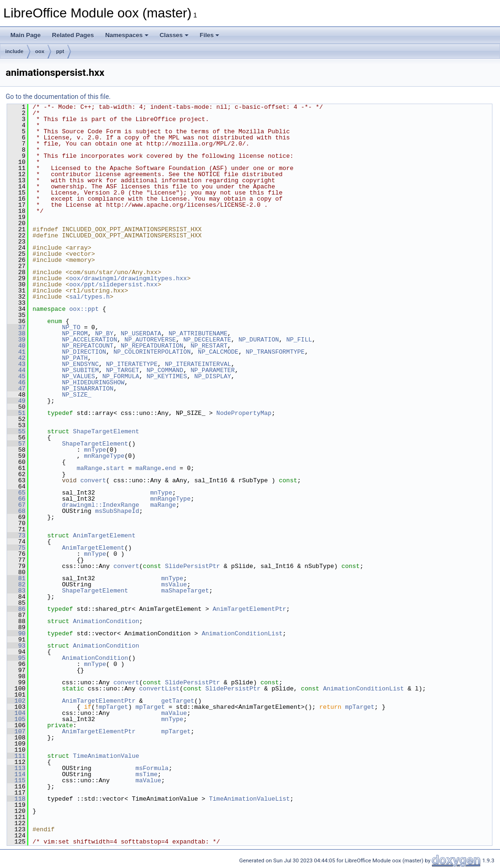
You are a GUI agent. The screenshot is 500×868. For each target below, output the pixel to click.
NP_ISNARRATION (87, 389)
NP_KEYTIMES (167, 376)
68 (16, 511)
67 (16, 505)
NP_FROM (75, 333)
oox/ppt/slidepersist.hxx (113, 284)
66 (16, 499)
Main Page (25, 35)
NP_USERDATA (141, 333)
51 (16, 413)
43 (16, 364)
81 (16, 578)
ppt (60, 51)
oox (40, 51)
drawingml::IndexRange (100, 505)
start (115, 468)
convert (93, 480)
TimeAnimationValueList (249, 799)
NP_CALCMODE (218, 352)
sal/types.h (90, 297)
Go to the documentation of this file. (58, 97)
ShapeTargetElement (106, 431)
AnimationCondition (106, 621)
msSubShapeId (117, 511)
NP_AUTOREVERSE (150, 340)
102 (16, 701)
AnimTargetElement (104, 535)
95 (16, 658)
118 (16, 799)
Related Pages (73, 35)
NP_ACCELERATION (89, 340)
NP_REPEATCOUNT (87, 346)
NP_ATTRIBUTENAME (198, 333)
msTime (146, 774)
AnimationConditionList (242, 633)
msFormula (152, 768)
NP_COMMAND (165, 370)
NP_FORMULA (121, 376)
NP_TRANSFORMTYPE (275, 352)
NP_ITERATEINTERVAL (198, 364)
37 (16, 327)
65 (16, 493)
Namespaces (127, 35)
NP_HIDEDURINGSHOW (93, 382)
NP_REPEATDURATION (152, 346)
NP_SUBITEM (80, 370)
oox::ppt (84, 309)
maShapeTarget (185, 591)
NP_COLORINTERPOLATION (152, 352)
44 (16, 370)
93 (16, 646)
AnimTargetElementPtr (249, 609)
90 (16, 633)
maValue (174, 713)
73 (16, 535)
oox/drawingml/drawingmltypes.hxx (128, 278)
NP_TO (71, 327)
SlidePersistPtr (193, 566)
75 (16, 548)
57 (16, 444)
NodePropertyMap (244, 413)
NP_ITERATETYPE (132, 364)
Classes (174, 35)
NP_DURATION (259, 340)
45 (16, 376)
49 (16, 401)
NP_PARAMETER (213, 370)
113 (16, 768)
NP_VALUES (78, 376)
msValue (174, 584)
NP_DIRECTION (84, 352)
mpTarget (113, 707)
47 (16, 389)
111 (16, 756)
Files (210, 35)
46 (16, 382)
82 (16, 584)
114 (16, 774)
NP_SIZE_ (76, 395)
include (14, 51)
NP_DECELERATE (207, 340)
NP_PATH (75, 358)
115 (16, 780)
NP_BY (104, 333)
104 (16, 713)
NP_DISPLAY (213, 376)
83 (16, 591)
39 (16, 340)
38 (16, 333)
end (170, 468)
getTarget (178, 701)
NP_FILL (299, 340)
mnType (95, 450)
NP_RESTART (209, 346)
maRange (90, 468)
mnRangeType (104, 456)
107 (16, 731)
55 (16, 431)
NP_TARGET (123, 370)
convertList (159, 689)
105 (16, 719)
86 (16, 609)
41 (16, 352)
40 (16, 346)
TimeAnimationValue (106, 756)
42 (16, 358)
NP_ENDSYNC (80, 364)
